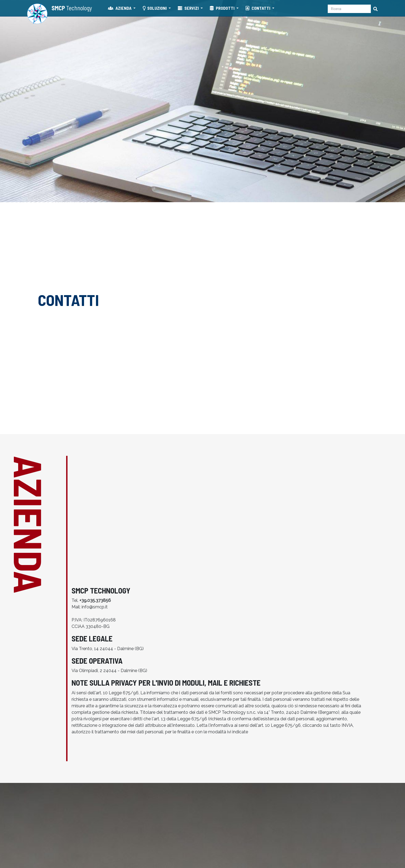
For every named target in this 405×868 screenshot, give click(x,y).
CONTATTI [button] (258, 8)
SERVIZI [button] (189, 8)
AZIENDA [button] (120, 8)
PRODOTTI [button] (223, 8)
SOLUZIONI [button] (155, 8)
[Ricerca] (349, 9)
